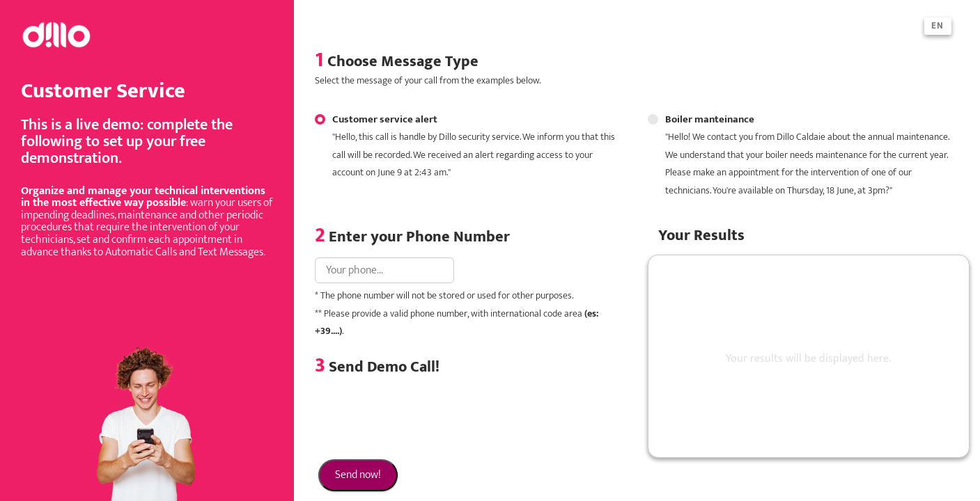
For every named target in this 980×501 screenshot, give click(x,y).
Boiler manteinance (798, 155)
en (938, 26)
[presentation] (421, 418)
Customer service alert (465, 146)
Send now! (358, 475)
